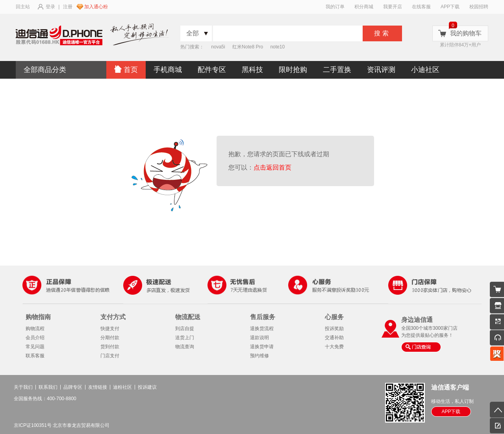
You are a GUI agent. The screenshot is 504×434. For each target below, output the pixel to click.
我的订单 (335, 7)
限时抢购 (293, 70)
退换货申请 (262, 347)
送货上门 (185, 338)
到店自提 (185, 329)
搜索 (382, 33)
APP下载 (450, 7)
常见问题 (35, 347)
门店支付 (110, 356)
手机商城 (168, 70)
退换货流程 (262, 329)
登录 (50, 7)
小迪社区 (425, 70)
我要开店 (393, 7)
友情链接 (98, 387)
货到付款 (110, 347)
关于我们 (23, 387)
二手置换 (337, 70)
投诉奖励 (334, 329)
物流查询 (185, 347)
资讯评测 (381, 70)
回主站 (23, 7)
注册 (68, 7)
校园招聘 (479, 7)
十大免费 (334, 347)
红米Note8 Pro (248, 47)
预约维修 (259, 356)
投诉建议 (147, 387)
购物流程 (35, 329)
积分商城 (364, 7)
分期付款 (110, 338)
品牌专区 (73, 387)
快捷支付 (110, 329)
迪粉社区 (122, 387)
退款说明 (259, 338)
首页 (126, 69)
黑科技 (252, 70)
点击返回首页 (274, 167)
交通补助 (334, 338)
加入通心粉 (96, 7)
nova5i (218, 47)
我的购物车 (466, 33)
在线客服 (421, 7)
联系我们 (48, 387)
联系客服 (35, 356)
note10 (277, 47)
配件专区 (212, 70)
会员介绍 (35, 338)
